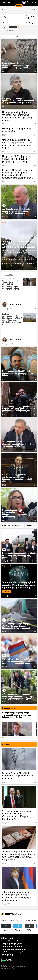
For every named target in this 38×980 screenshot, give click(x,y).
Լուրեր (5, 18)
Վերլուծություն (30, 921)
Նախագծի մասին (7, 938)
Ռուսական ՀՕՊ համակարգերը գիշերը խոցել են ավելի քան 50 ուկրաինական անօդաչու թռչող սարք (19, 252)
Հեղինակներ (10, 275)
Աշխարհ (19, 921)
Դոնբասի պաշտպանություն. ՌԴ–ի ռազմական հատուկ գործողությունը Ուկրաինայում (19, 244)
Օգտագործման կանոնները (10, 941)
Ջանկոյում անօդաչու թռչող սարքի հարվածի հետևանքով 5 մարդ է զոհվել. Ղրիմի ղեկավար (18, 259)
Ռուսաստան (9, 708)
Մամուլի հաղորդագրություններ (12, 944)
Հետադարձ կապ (7, 955)
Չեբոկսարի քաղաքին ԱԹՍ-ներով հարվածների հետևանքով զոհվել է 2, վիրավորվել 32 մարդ (18, 264)
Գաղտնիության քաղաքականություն (13, 949)
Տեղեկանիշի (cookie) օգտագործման (13, 952)
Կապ (22, 941)
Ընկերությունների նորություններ (12, 946)
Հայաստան (11, 921)
